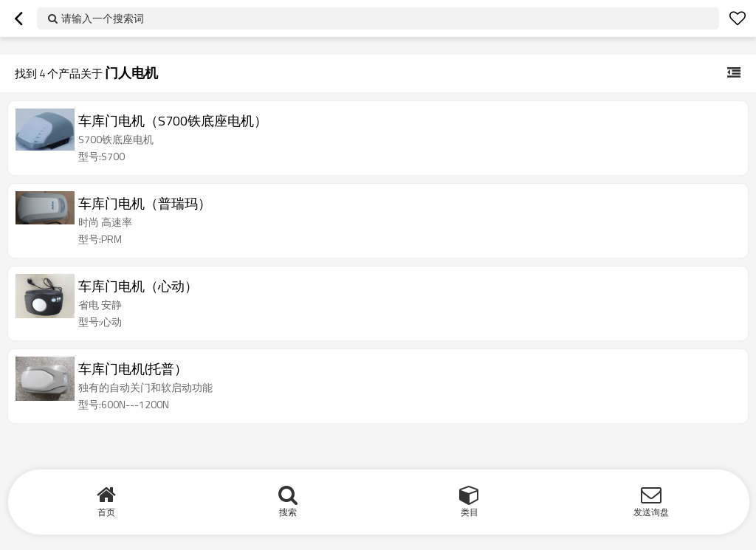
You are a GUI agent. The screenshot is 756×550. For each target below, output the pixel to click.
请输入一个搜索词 (103, 18)
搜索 (288, 512)
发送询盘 (651, 512)
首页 (106, 512)
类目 (470, 512)
